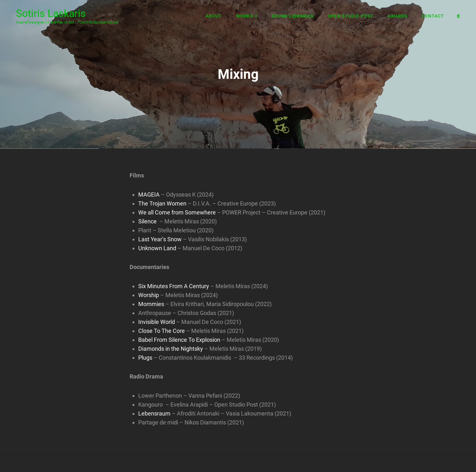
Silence (147, 221)
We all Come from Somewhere (177, 212)
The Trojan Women (162, 203)
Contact (433, 16)
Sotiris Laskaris (51, 13)
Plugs (145, 358)
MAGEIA (149, 195)
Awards (397, 16)
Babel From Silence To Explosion (179, 340)
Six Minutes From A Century (174, 286)
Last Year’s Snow (160, 239)
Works (244, 16)
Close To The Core (162, 331)
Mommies (151, 304)
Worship (149, 295)
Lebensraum (154, 413)
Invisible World (157, 322)
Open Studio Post (351, 16)
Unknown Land (157, 248)
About (214, 16)
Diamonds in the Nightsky (171, 349)
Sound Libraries (292, 16)
